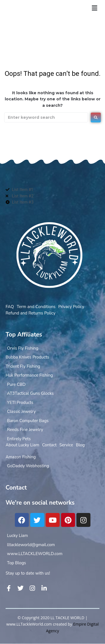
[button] (94, 8)
